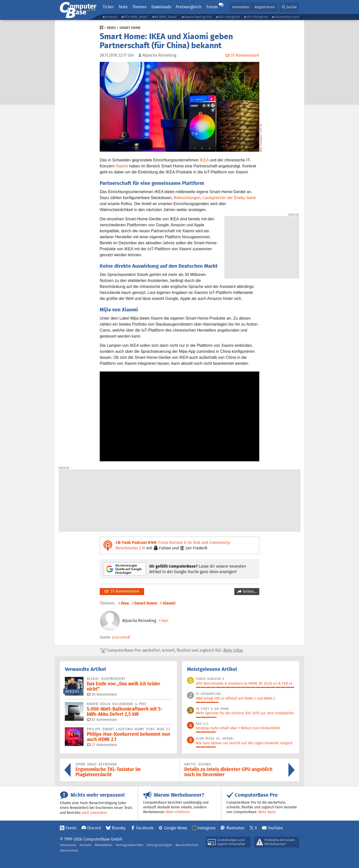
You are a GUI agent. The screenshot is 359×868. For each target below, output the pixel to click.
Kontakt (86, 845)
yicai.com (119, 637)
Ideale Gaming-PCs (198, 17)
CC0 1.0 (261, 128)
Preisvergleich (189, 7)
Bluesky (119, 828)
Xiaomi (122, 166)
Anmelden (241, 7)
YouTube (275, 828)
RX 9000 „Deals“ (166, 17)
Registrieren (265, 7)
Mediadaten (104, 845)
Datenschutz (69, 850)
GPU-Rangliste (229, 17)
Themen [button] (139, 7)
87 (102, 720)
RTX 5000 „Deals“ (136, 17)
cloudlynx (261, 140)
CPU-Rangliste (257, 17)
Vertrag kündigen (159, 845)
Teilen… (249, 591)
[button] (289, 7)
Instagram (207, 828)
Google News (176, 828)
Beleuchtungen (187, 198)
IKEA (204, 160)
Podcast (111, 17)
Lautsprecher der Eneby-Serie (229, 198)
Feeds (71, 828)
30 (102, 694)
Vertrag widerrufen (130, 845)
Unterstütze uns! (287, 17)
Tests (123, 7)
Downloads (161, 7)
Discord (94, 828)
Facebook (145, 828)
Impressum (68, 845)
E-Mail (164, 621)
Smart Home (130, 28)
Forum (212, 7)
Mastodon (235, 828)
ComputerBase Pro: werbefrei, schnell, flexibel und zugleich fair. (172, 650)
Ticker (108, 7)
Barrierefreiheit (187, 845)
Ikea (125, 603)
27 (102, 745)
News (111, 28)
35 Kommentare (122, 591)
